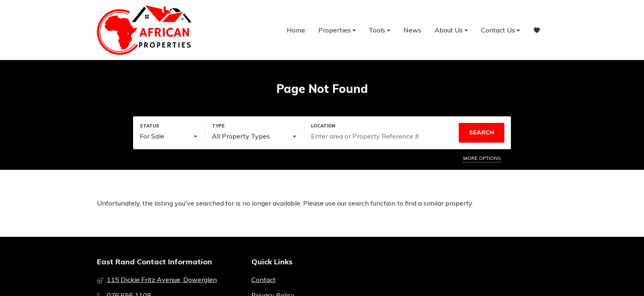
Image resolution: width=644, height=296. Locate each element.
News (412, 30)
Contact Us (500, 30)
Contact (263, 280)
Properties (337, 30)
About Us (451, 30)
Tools (379, 30)
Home (296, 30)
